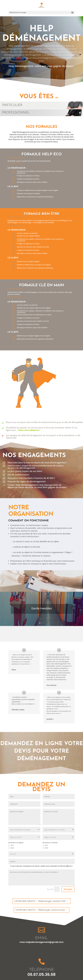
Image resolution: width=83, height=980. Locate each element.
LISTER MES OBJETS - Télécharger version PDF (40, 901)
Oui (11, 845)
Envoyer (68, 889)
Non (11, 848)
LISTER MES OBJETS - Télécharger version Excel (40, 910)
